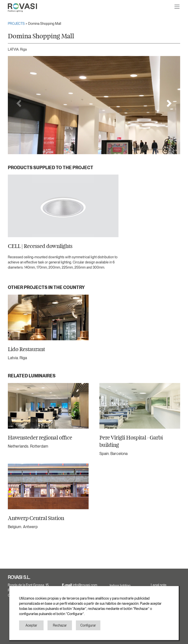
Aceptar (31, 625)
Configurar (88, 625)
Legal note (159, 585)
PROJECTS (17, 24)
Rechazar (60, 625)
